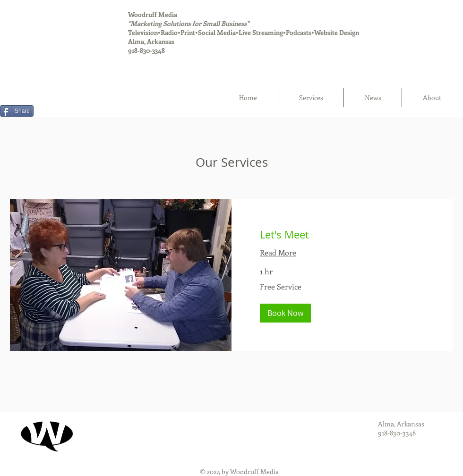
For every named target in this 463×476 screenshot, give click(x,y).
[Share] (17, 111)
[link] (342, 234)
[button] (285, 313)
